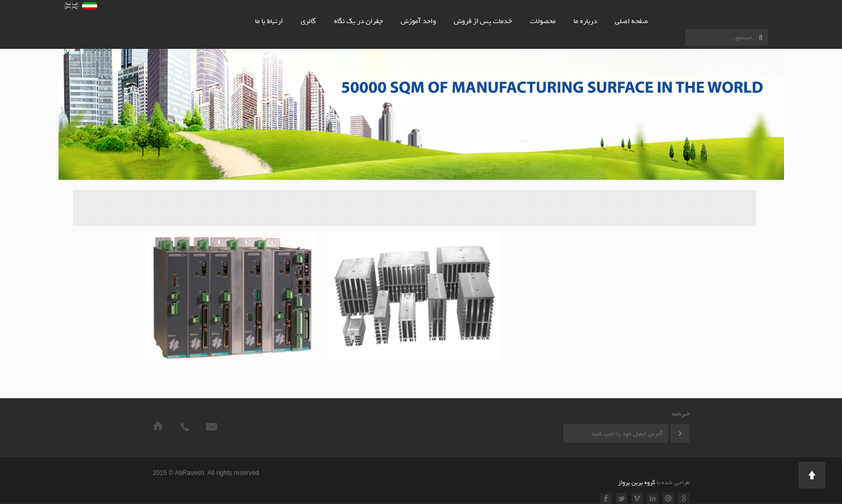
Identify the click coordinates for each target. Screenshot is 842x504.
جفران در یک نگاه (358, 21)
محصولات (543, 21)
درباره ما (585, 21)
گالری (308, 21)
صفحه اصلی (631, 21)
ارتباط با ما (269, 21)
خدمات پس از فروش (483, 21)
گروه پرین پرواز (637, 483)
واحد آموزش (418, 21)
